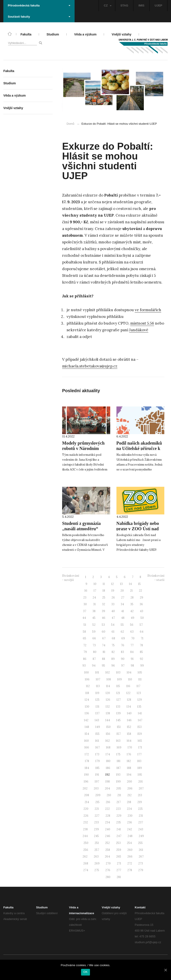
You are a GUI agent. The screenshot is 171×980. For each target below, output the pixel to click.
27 (123, 598)
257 (97, 850)
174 (108, 754)
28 (132, 598)
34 (122, 604)
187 (119, 768)
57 (141, 625)
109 (119, 679)
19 (113, 591)
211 (119, 795)
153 (139, 727)
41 (123, 611)
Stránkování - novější (71, 578)
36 (141, 604)
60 (104, 632)
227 (97, 816)
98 (132, 666)
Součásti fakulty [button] (39, 17)
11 (104, 584)
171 (140, 747)
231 (141, 816)
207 (141, 788)
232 (86, 822)
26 (113, 598)
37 (85, 611)
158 (129, 734)
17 (95, 591)
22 (140, 591)
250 (86, 843)
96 (113, 666)
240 (108, 829)
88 (104, 659)
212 (129, 795)
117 (138, 686)
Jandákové (139, 330)
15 (139, 584)
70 (133, 638)
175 (118, 754)
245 (96, 836)
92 (141, 659)
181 (119, 761)
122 (128, 693)
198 (108, 782)
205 (119, 788)
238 (85, 829)
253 (118, 843)
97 (123, 666)
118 (87, 693)
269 (97, 863)
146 (129, 720)
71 (142, 638)
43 (141, 611)
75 (113, 645)
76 (123, 645)
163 (118, 741)
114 (108, 686)
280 (108, 877)
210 (109, 795)
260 (130, 850)
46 (104, 618)
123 (139, 693)
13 (121, 584)
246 (108, 836)
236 (130, 822)
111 (140, 679)
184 (87, 768)
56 (132, 625)
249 (141, 836)
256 (86, 850)
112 (88, 686)
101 (97, 672)
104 (129, 672)
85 (141, 652)
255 (140, 843)
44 (84, 618)
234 (108, 822)
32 (104, 604)
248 (130, 836)
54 (113, 625)
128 (129, 700)
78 (141, 645)
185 (97, 768)
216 (108, 802)
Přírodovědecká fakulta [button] (39, 5)
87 (94, 659)
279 (141, 870)
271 (119, 863)
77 (132, 645)
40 (113, 611)
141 (140, 713)
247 (119, 836)
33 (113, 604)
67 (104, 638)
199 (118, 782)
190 (87, 775)
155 (97, 734)
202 (85, 788)
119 (97, 693)
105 (140, 672)
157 (119, 734)
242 (130, 829)
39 (103, 611)
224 (129, 809)
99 (142, 666)
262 (85, 857)
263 (96, 857)
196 (86, 782)
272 (130, 863)
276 (108, 870)
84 (132, 652)
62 (122, 632)
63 (132, 632)
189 (140, 768)
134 (129, 707)
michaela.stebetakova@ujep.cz (90, 366)
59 (94, 632)
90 (123, 659)
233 (97, 822)
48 (123, 618)
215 (97, 802)
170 (130, 747)
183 (139, 761)
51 (85, 625)
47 (113, 618)
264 (107, 857)
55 (122, 625)
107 (98, 679)
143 (97, 720)
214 (87, 802)
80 (95, 652)
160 (87, 741)
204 (107, 788)
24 (94, 598)
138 (108, 713)
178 (87, 761)
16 (86, 591)
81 (104, 652)
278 (130, 870)
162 (108, 741)
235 (119, 822)
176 (129, 754)
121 (118, 693)
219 (140, 802)
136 (87, 713)
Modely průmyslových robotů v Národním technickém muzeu (83, 448)
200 (129, 782)
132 (108, 707)
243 (141, 829)
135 (139, 707)
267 (141, 857)
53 (103, 625)
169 (119, 747)
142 (86, 720)
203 (96, 788)
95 (103, 666)
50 (142, 618)
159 (140, 734)
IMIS (141, 5)
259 (119, 850)
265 (119, 857)
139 (118, 713)
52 (94, 625)
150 (108, 727)
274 (86, 870)
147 (140, 720)
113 (98, 686)
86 (85, 659)
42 (132, 611)
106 (87, 679)
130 (87, 707)
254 (129, 843)
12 (112, 584)
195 (140, 775)
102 (108, 672)
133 (118, 707)
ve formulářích (148, 310)
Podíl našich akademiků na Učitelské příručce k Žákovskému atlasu (139, 448)
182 (129, 761)
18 (104, 591)
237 (141, 822)
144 (108, 720)
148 (87, 727)
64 (142, 632)
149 (98, 727)
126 (108, 700)
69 (123, 638)
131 (97, 707)
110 (130, 679)
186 (108, 768)
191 (97, 775)
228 (108, 816)
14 (130, 584)
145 (118, 720)
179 (98, 761)
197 (97, 782)
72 (85, 645)
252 (107, 843)
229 (119, 816)
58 (84, 632)
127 (119, 700)
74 (104, 645)
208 (87, 795)
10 (95, 584)
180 (108, 761)
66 (94, 638)
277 (119, 870)
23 (85, 598)
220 (86, 809)
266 (130, 857)
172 (87, 754)
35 (132, 604)
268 (86, 863)
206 (130, 788)
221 (97, 809)
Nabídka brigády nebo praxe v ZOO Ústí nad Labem (138, 529)
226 (86, 816)
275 (97, 870)
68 (113, 638)
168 (108, 747)
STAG (124, 5)
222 (107, 809)
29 (141, 598)
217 (119, 802)
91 (132, 659)
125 (97, 700)
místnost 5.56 (142, 323)
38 (94, 611)
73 (94, 645)
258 (108, 850)
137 (97, 713)
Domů (70, 124)
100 (87, 672)
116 (128, 686)
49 (132, 618)
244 (85, 836)
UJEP (159, 5)
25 (104, 598)
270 (108, 863)
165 (140, 741)
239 (96, 829)
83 (122, 652)
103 (118, 672)
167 (98, 747)
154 (87, 734)
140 (129, 713)
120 (108, 693)
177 (139, 754)
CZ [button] (108, 5)
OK (85, 972)
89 (113, 659)
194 (129, 775)
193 (118, 775)
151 (119, 727)
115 (118, 686)
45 (94, 618)
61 (113, 632)
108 (109, 679)
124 (87, 700)
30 (85, 604)
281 (119, 877)
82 (113, 652)
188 (129, 768)
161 (97, 741)
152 (129, 727)
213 (140, 795)
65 (84, 638)
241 (119, 829)
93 (84, 666)
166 (87, 747)
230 (130, 816)
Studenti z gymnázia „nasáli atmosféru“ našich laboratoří (81, 529)
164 (129, 741)
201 (140, 782)
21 (131, 591)
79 (85, 652)
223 (118, 809)
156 (108, 734)
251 (97, 843)
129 (140, 700)
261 (141, 850)
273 (141, 863)
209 (98, 795)
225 (140, 809)
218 (129, 802)
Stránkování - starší (156, 578)
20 (122, 591)
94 (94, 666)
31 (94, 604)
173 (97, 754)
